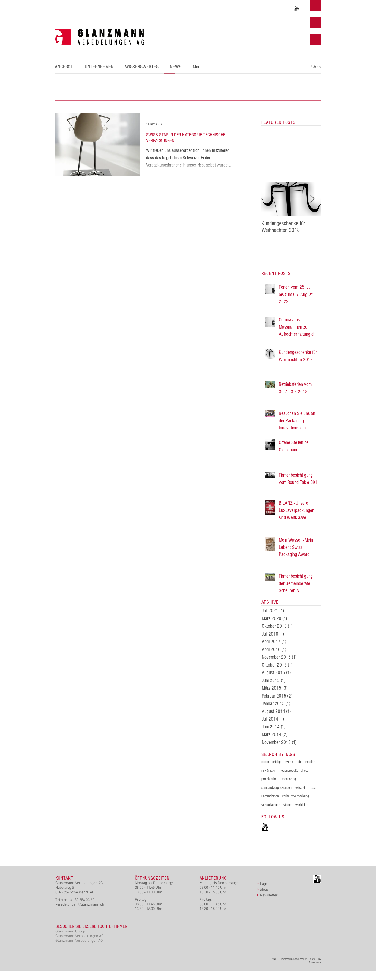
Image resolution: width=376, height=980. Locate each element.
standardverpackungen (277, 788)
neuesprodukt (289, 771)
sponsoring (289, 779)
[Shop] (316, 67)
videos (288, 805)
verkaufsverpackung (296, 796)
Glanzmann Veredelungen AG (79, 941)
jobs (299, 762)
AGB (275, 959)
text (313, 788)
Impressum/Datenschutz (294, 959)
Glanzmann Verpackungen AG (80, 936)
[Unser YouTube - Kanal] (297, 9)
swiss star (301, 788)
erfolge (277, 762)
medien (310, 762)
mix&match (269, 771)
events (289, 762)
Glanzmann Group (70, 932)
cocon (265, 762)
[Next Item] (312, 199)
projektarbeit (270, 779)
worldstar (301, 805)
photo (304, 771)
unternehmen (270, 796)
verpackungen (271, 805)
